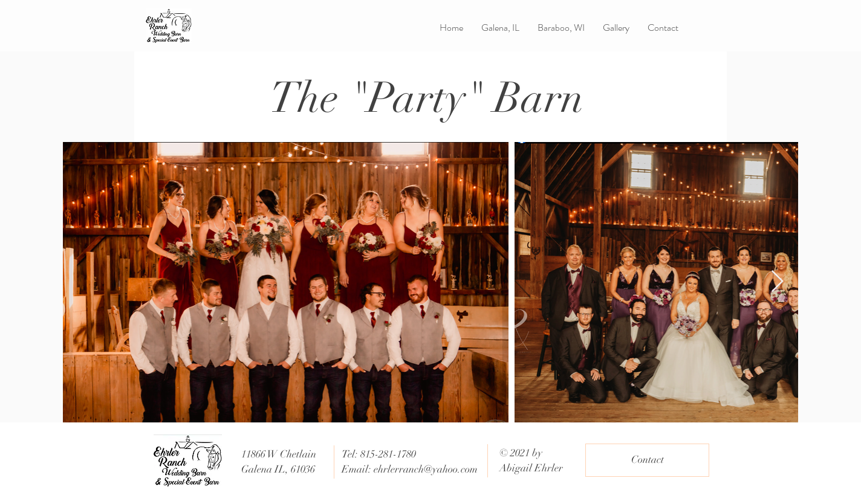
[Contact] (647, 460)
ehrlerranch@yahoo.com (426, 469)
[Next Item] (777, 282)
